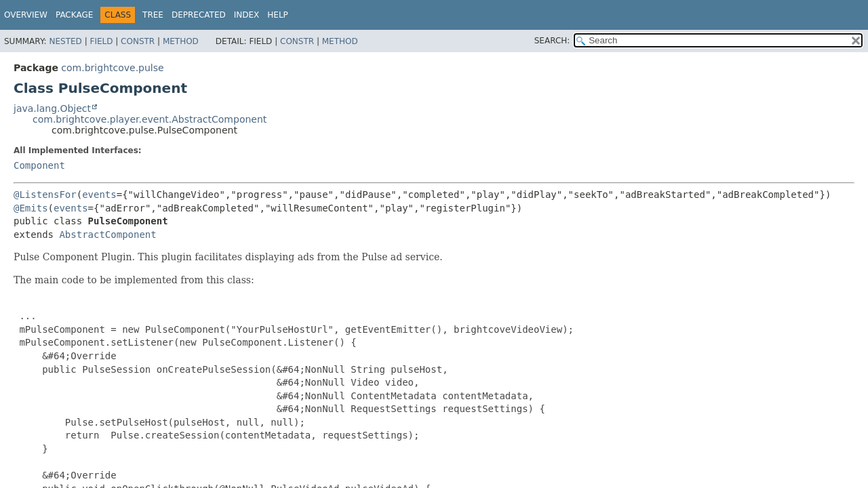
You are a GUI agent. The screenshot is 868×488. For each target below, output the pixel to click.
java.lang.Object (52, 108)
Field (101, 41)
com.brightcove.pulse (112, 68)
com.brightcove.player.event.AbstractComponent (150, 119)
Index (247, 15)
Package (74, 15)
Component (39, 165)
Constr (138, 41)
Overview (26, 15)
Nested (65, 41)
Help (278, 15)
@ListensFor (45, 195)
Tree (153, 15)
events (99, 195)
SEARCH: (552, 41)
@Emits (31, 208)
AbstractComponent (107, 235)
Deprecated (199, 15)
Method (181, 41)
